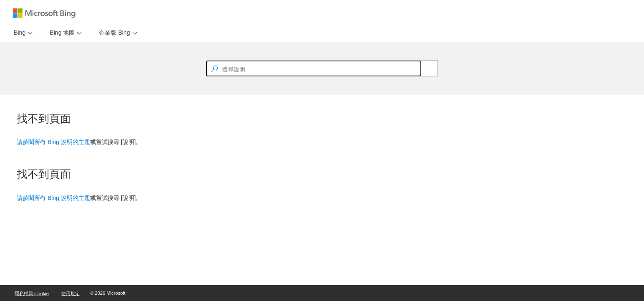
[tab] (18, 33)
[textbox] (314, 68)
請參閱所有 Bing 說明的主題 (53, 142)
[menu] (22, 33)
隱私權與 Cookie (32, 293)
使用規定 (70, 293)
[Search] (425, 68)
